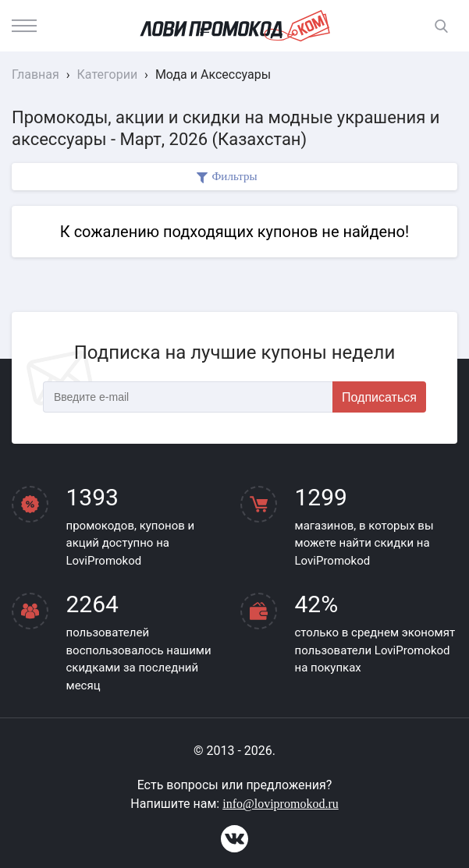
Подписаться (379, 397)
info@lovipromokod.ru (281, 804)
